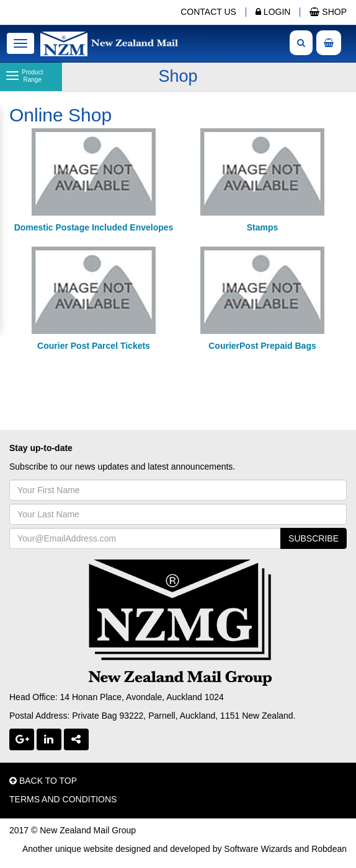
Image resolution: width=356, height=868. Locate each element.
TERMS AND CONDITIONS (63, 799)
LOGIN (273, 12)
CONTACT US (208, 12)
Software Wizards (258, 849)
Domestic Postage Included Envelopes (94, 227)
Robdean (329, 849)
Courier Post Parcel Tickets (94, 346)
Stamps (263, 227)
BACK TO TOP (43, 781)
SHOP (328, 12)
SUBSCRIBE (314, 538)
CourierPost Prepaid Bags (262, 346)
